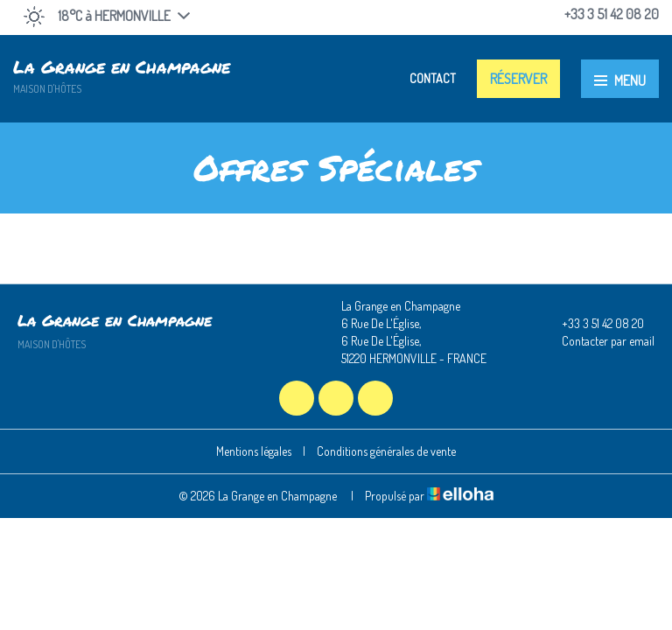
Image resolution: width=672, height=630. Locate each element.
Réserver (518, 79)
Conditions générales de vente (386, 451)
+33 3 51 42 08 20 (593, 324)
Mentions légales (254, 451)
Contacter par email (598, 341)
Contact (433, 78)
